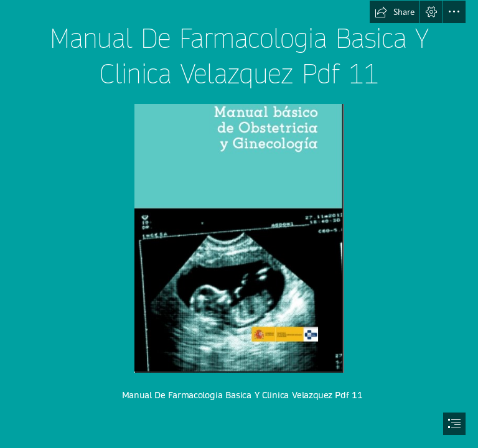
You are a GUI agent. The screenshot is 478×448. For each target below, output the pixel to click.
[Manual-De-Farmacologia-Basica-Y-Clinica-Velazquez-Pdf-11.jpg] (239, 238)
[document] (239, 224)
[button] (395, 12)
